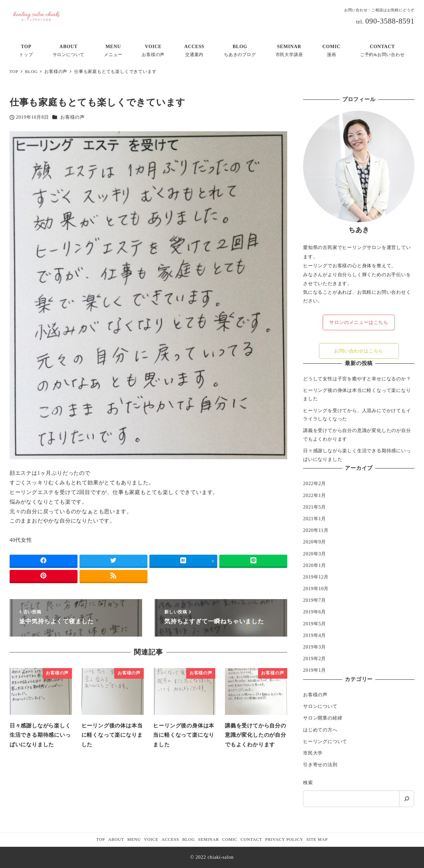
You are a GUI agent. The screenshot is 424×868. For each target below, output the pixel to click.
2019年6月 (315, 612)
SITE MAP (317, 839)
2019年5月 (315, 624)
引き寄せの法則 (320, 765)
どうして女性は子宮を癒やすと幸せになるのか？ (357, 379)
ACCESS (170, 839)
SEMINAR (209, 839)
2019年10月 (316, 589)
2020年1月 (315, 565)
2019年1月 (315, 670)
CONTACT (251, 839)
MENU (134, 839)
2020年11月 (316, 530)
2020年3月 (315, 554)
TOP (101, 839)
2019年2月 (315, 658)
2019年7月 (315, 600)
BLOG (188, 839)
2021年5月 (315, 507)
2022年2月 (315, 483)
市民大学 (313, 753)
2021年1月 (315, 519)
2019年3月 (315, 647)
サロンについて (320, 706)
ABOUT (116, 839)
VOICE (151, 839)
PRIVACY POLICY (284, 839)
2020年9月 (315, 542)
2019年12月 (316, 577)
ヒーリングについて (325, 741)
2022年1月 (315, 495)
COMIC (230, 839)
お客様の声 (73, 117)
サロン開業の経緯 (323, 718)
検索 (308, 782)
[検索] (407, 799)
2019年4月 (315, 635)
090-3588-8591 (390, 21)
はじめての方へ (320, 730)
